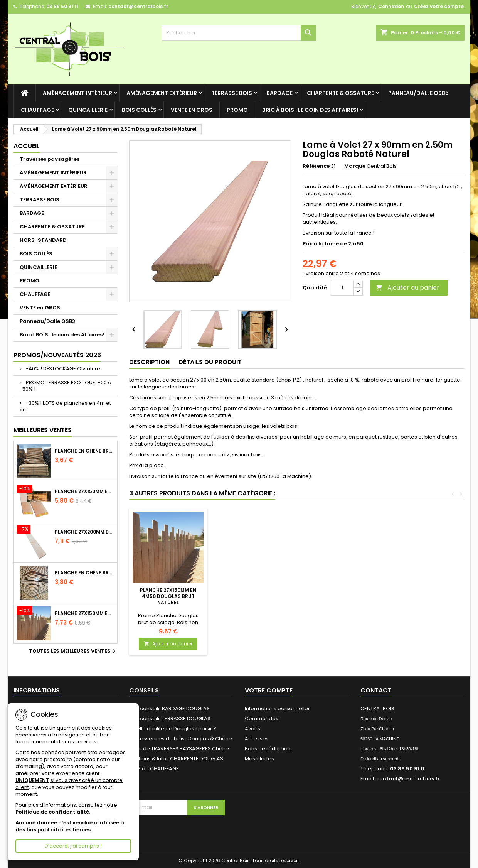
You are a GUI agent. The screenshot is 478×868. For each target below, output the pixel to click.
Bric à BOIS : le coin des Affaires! (310, 110)
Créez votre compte (439, 6)
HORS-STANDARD (43, 240)
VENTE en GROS (192, 110)
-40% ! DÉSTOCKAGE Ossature (62, 369)
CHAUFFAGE (37, 110)
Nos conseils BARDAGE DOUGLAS (169, 708)
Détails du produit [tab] (210, 362)
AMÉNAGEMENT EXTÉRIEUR (162, 93)
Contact (376, 690)
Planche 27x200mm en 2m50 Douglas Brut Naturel (84, 532)
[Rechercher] (239, 33)
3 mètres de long (293, 398)
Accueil (27, 146)
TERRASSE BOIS (232, 93)
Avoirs (252, 729)
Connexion (391, 6)
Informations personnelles (278, 708)
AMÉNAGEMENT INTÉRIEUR (77, 93)
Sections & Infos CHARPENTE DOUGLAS (176, 759)
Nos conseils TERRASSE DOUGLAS (170, 719)
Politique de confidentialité (52, 812)
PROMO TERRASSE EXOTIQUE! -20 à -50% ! (66, 386)
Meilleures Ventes (43, 430)
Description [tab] (149, 362)
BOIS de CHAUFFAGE (154, 769)
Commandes (262, 719)
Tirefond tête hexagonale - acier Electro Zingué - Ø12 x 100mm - (254, 596)
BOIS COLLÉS (139, 110)
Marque (355, 166)
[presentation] (158, 830)
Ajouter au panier (408, 288)
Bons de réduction (268, 749)
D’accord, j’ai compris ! (73, 846)
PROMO (237, 110)
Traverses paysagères (50, 159)
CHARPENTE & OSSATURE (340, 93)
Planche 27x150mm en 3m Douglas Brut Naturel (84, 491)
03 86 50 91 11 (62, 6)
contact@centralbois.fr (138, 6)
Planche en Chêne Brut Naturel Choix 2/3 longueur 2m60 (84, 573)
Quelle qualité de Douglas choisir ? (173, 729)
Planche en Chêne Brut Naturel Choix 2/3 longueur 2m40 (84, 451)
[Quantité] (342, 288)
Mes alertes (259, 759)
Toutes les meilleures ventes (73, 651)
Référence (316, 166)
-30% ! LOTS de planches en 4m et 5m (65, 406)
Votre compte (269, 690)
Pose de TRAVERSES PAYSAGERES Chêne (179, 749)
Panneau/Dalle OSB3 (418, 93)
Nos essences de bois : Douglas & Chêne (181, 739)
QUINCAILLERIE (88, 110)
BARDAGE (279, 93)
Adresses (257, 739)
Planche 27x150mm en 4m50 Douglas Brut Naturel (339, 596)
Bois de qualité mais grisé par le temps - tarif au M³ (168, 593)
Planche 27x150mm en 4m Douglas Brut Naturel (84, 613)
